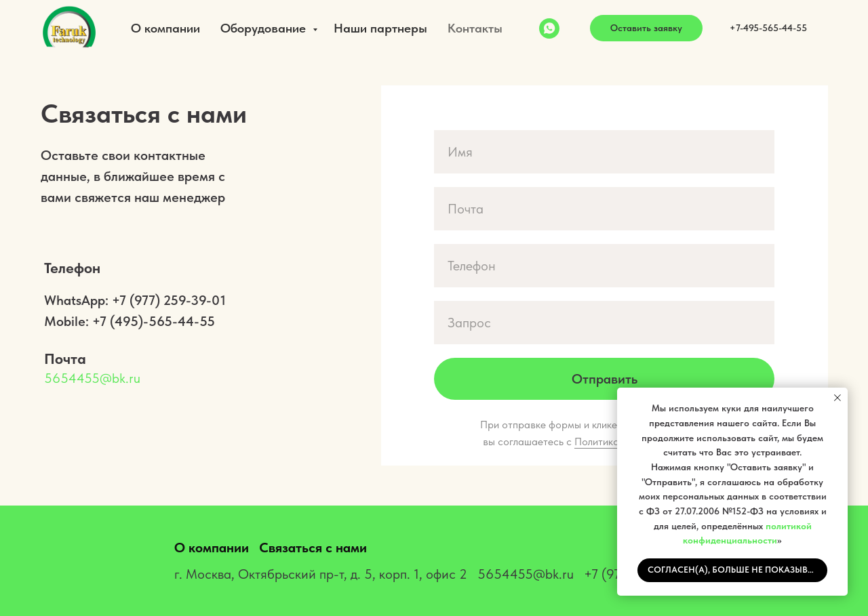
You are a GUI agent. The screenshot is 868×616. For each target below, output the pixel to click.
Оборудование (265, 28)
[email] (604, 209)
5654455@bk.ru (92, 378)
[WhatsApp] (549, 28)
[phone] (604, 266)
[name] (604, 152)
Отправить (605, 379)
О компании (165, 28)
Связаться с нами (313, 548)
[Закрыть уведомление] (837, 398)
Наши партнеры (380, 28)
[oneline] (604, 323)
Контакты (475, 28)
